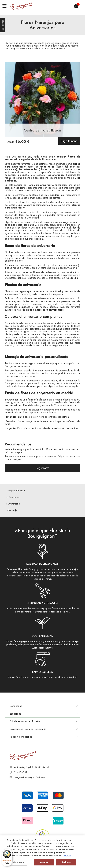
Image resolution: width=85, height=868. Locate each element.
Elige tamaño (69, 141)
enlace (67, 856)
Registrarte (42, 468)
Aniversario (14, 504)
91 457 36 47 (21, 772)
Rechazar (66, 862)
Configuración (17, 862)
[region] (42, 852)
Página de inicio (17, 491)
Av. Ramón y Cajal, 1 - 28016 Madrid (31, 767)
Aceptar (44, 862)
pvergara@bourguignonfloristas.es (30, 777)
